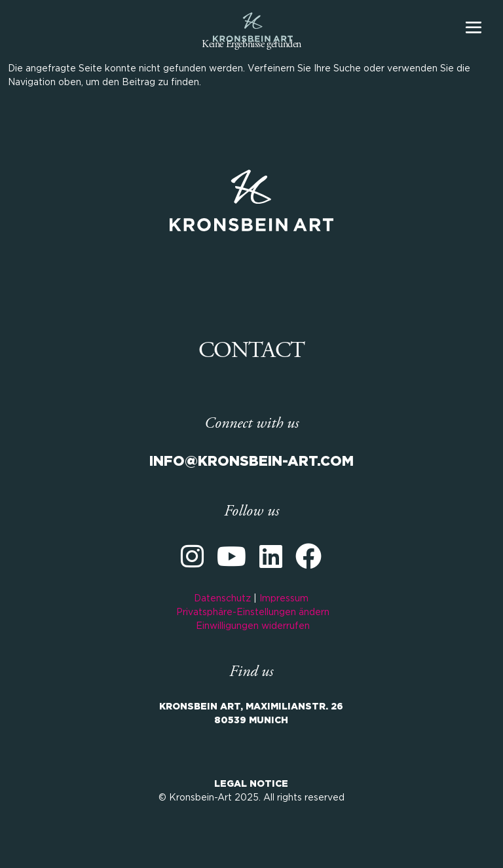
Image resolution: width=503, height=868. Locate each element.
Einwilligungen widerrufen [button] (253, 626)
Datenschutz (222, 599)
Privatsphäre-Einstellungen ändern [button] (253, 613)
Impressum (284, 599)
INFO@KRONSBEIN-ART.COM (251, 462)
